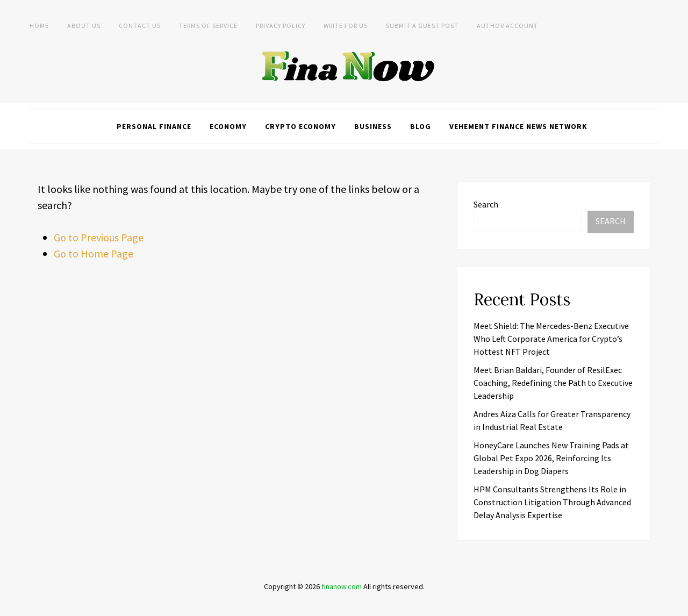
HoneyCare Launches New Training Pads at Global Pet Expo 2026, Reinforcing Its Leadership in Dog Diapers (551, 458)
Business (373, 126)
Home (39, 26)
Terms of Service (208, 26)
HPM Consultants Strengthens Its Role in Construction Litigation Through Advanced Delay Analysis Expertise (552, 502)
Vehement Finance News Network (518, 126)
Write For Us (346, 26)
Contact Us (140, 26)
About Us (84, 26)
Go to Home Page (94, 253)
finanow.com (342, 586)
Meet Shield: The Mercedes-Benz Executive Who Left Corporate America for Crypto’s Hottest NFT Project (551, 339)
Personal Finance (154, 126)
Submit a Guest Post (422, 26)
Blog (421, 126)
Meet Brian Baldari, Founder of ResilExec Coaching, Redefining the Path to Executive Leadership (553, 383)
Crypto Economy (300, 126)
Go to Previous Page (99, 237)
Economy (228, 126)
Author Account (507, 26)
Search (486, 204)
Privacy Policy (281, 26)
